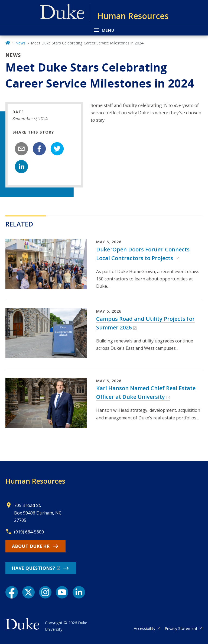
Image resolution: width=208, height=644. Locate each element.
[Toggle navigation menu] (104, 30)
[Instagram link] (45, 592)
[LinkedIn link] (79, 592)
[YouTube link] (62, 592)
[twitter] (57, 149)
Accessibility (144, 628)
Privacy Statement (181, 628)
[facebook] (39, 149)
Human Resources (35, 481)
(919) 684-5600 (29, 532)
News (20, 43)
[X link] (28, 592)
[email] (21, 149)
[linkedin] (21, 167)
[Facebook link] (12, 592)
